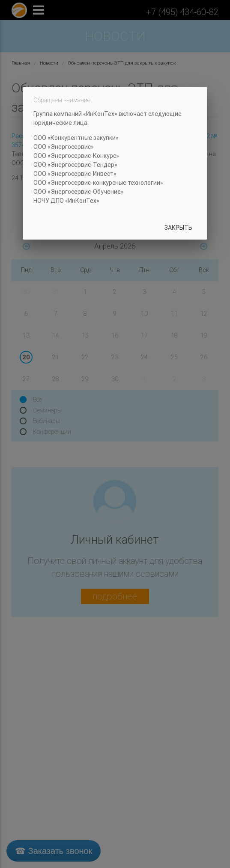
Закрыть (178, 228)
